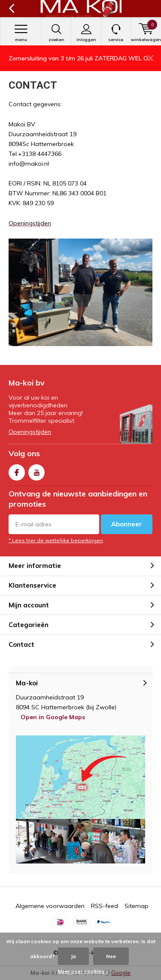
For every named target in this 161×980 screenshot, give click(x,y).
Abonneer (127, 524)
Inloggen (86, 33)
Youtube (36, 471)
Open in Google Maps (53, 717)
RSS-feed (105, 906)
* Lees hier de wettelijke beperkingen (56, 540)
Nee (111, 956)
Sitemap (137, 906)
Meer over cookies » (83, 971)
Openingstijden (30, 432)
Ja (73, 956)
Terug (11, 9)
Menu (21, 33)
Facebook (17, 471)
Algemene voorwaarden (50, 906)
